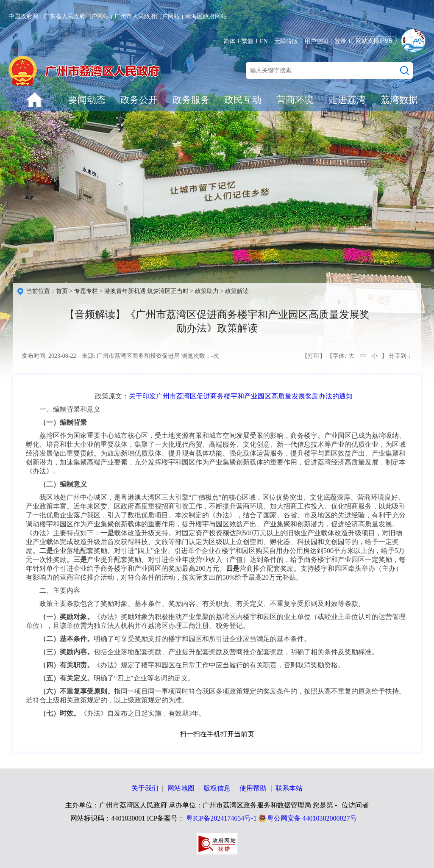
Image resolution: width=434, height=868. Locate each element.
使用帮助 (253, 788)
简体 (229, 41)
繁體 (248, 41)
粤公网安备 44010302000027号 (312, 818)
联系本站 (289, 788)
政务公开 (139, 100)
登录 (340, 41)
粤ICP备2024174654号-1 (221, 818)
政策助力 (207, 291)
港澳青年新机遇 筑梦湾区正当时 (147, 291)
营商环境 (295, 100)
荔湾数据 (399, 100)
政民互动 (243, 100)
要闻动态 (87, 100)
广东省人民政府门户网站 (76, 16)
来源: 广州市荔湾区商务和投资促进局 (131, 356)
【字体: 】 (357, 356)
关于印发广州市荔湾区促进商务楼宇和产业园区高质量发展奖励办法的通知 (241, 396)
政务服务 (191, 100)
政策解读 (237, 291)
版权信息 (217, 788)
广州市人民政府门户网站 (147, 16)
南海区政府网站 (206, 16)
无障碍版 (286, 41)
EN (264, 41)
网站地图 (181, 788)
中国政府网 (23, 16)
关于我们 (145, 788)
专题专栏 (86, 291)
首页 (62, 291)
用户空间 (316, 41)
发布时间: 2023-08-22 (49, 356)
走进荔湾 (347, 100)
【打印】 (314, 356)
